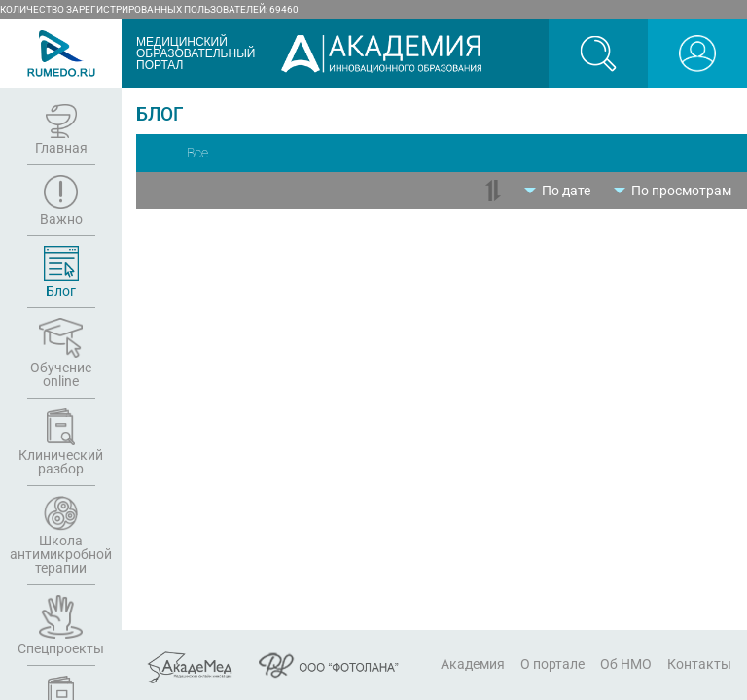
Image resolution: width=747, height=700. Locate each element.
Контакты (699, 664)
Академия (473, 664)
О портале (552, 664)
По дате (566, 191)
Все (197, 153)
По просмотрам (681, 191)
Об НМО (626, 664)
